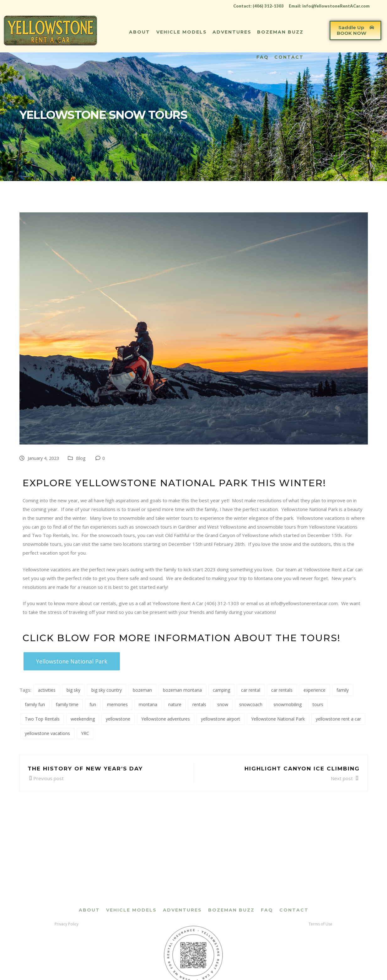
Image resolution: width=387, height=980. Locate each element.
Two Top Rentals (42, 719)
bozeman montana (182, 690)
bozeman (142, 690)
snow (223, 704)
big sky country (107, 690)
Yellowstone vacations (321, 518)
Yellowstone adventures (166, 719)
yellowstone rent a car (338, 719)
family (343, 690)
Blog (81, 458)
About (140, 32)
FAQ (263, 57)
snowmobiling (288, 704)
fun (93, 704)
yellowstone (118, 719)
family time (67, 704)
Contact (289, 57)
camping (221, 690)
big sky (73, 690)
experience (314, 690)
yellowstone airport (220, 719)
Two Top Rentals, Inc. (55, 535)
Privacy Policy (67, 971)
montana (148, 704)
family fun (35, 704)
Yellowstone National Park (309, 509)
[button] (355, 30)
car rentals (282, 690)
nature (175, 704)
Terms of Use (320, 971)
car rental (251, 690)
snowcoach (251, 704)
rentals (199, 704)
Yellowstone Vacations (333, 527)
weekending (83, 719)
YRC (85, 733)
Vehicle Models (182, 32)
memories (117, 704)
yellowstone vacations (47, 733)
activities (47, 690)
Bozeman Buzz (280, 32)
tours (318, 704)
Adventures (232, 32)
